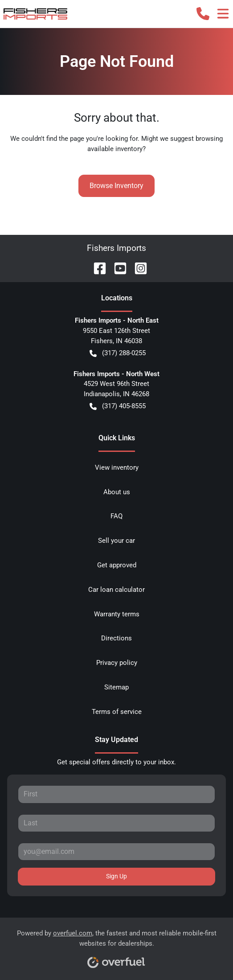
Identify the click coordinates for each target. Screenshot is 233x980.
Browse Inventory (116, 186)
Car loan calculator (116, 590)
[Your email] (116, 852)
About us (117, 492)
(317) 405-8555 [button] (118, 406)
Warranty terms (117, 614)
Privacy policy (117, 663)
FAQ (116, 516)
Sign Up (116, 876)
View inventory (117, 467)
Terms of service (117, 712)
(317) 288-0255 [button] (118, 353)
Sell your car (116, 541)
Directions (116, 638)
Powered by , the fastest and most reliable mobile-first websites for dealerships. (117, 946)
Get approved (117, 565)
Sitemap (116, 687)
